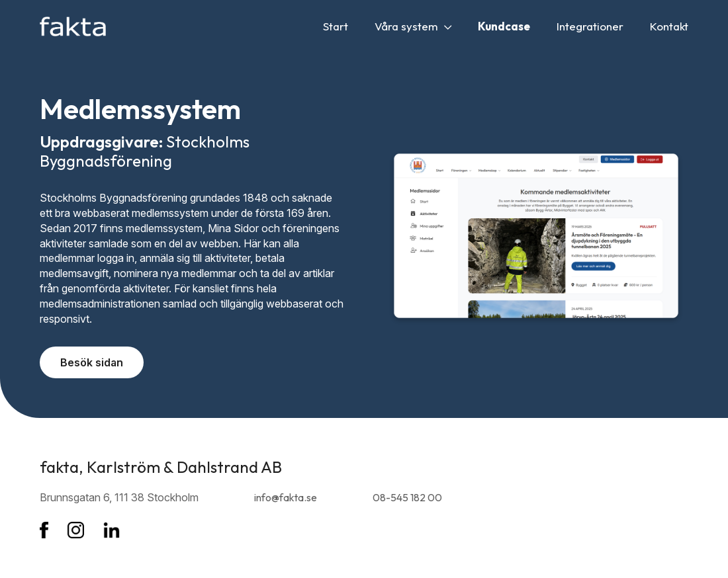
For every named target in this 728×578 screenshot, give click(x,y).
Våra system (413, 26)
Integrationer (590, 26)
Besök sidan (92, 362)
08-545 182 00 (407, 497)
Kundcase (504, 26)
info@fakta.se (286, 497)
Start (336, 26)
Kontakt (669, 26)
